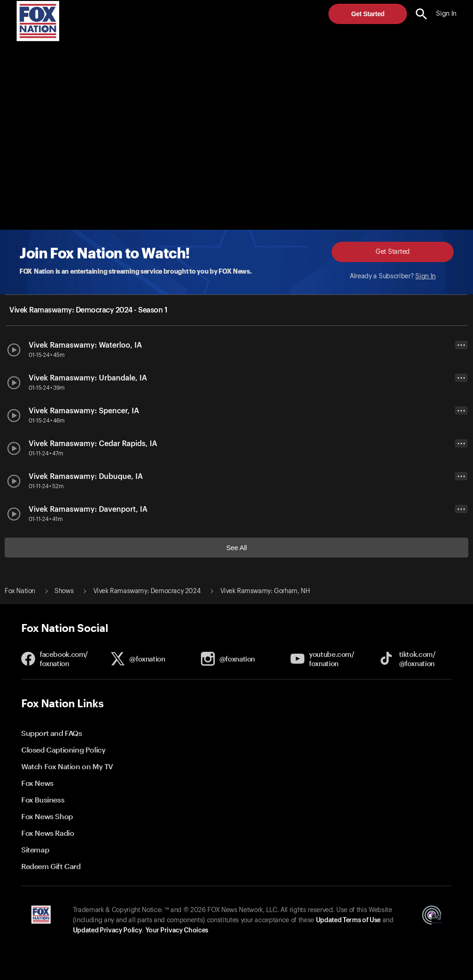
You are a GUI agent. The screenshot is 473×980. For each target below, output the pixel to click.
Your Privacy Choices (177, 931)
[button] (421, 14)
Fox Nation (20, 591)
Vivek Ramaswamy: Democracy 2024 (147, 591)
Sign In (425, 276)
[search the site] (421, 14)
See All (237, 548)
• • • (461, 345)
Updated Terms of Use (348, 920)
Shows (64, 591)
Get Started (368, 14)
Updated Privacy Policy (108, 931)
